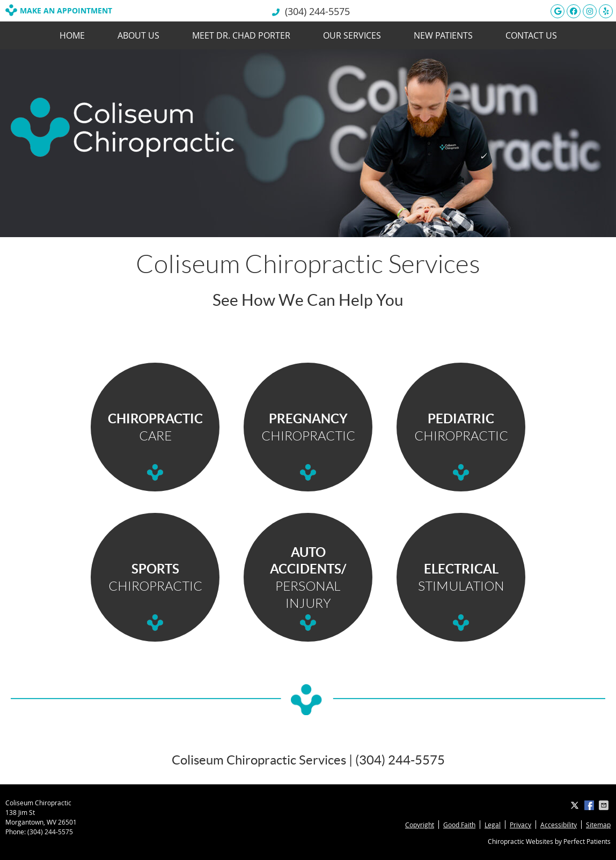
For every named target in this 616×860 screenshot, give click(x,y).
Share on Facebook (590, 805)
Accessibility (559, 825)
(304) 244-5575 (317, 11)
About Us (138, 35)
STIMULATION (461, 577)
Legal (493, 825)
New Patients (443, 35)
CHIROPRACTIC (308, 427)
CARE (155, 427)
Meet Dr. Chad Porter (241, 35)
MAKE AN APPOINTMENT (59, 10)
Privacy (520, 825)
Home (72, 35)
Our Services (352, 35)
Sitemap (598, 825)
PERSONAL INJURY (308, 577)
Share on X (576, 805)
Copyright (420, 825)
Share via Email (605, 805)
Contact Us (531, 35)
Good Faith (459, 825)
